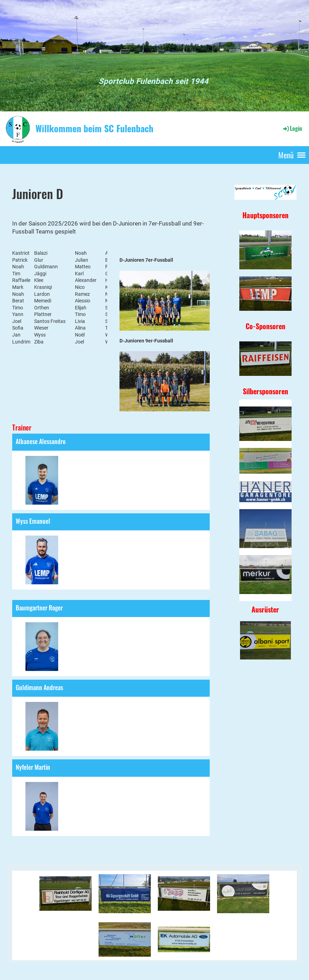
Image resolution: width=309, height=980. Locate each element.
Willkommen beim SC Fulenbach (94, 128)
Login (292, 128)
